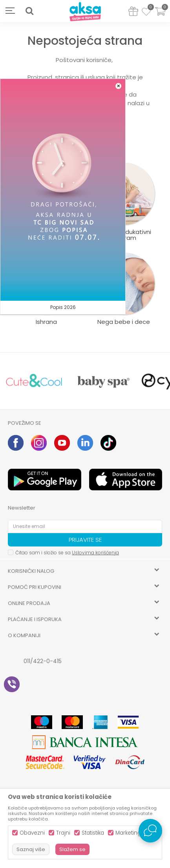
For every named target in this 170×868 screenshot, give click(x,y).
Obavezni (32, 833)
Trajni (63, 833)
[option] (34, 381)
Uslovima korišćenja (95, 553)
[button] (29, 11)
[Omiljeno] (146, 13)
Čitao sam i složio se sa (67, 553)
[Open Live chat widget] (150, 831)
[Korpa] (160, 16)
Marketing (128, 833)
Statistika (93, 833)
